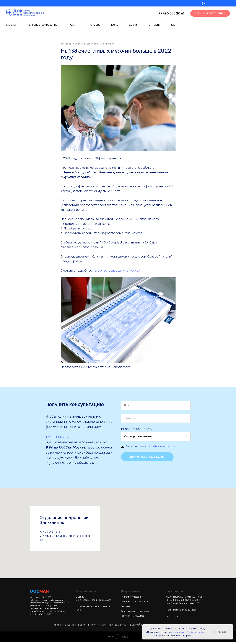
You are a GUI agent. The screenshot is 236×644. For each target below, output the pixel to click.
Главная (11, 25)
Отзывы (95, 25)
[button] (210, 13)
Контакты (154, 25)
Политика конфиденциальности (182, 612)
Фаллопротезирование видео (135, 613)
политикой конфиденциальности (157, 448)
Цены (115, 25)
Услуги (74, 25)
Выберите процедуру (137, 431)
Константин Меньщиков (133, 618)
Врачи (133, 25)
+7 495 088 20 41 (171, 13)
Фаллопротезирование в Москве (116, 271)
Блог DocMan (173, 618)
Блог (174, 25)
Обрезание (126, 608)
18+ (203, 3)
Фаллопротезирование (42, 25)
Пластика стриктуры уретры (135, 603)
